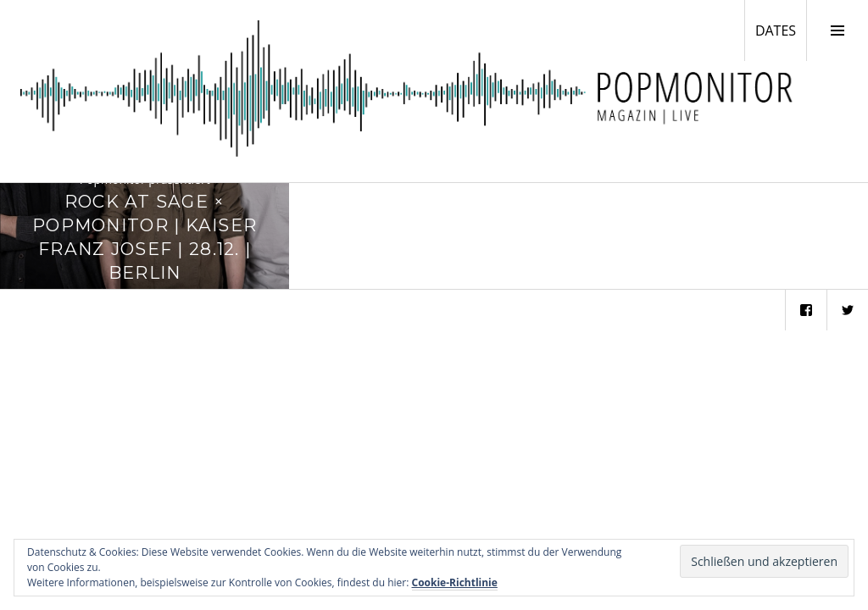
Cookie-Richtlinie (455, 582)
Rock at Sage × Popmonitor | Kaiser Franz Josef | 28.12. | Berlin (145, 236)
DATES (781, 30)
